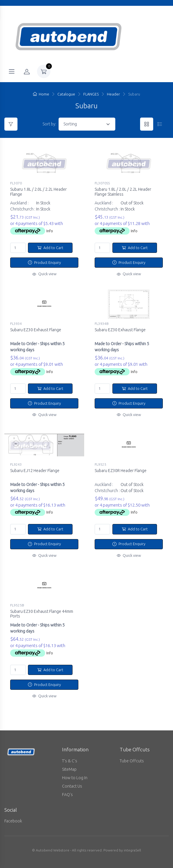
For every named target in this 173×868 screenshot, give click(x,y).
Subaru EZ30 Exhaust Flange (36, 330)
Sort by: (49, 124)
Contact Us (72, 786)
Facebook (13, 821)
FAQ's (67, 795)
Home (41, 94)
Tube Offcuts (132, 761)
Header (113, 94)
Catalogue (66, 94)
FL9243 (16, 464)
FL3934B (102, 324)
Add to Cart (50, 248)
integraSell (132, 850)
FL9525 (100, 464)
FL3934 (16, 324)
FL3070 (16, 183)
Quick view (44, 274)
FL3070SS (102, 183)
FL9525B (17, 605)
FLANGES (91, 94)
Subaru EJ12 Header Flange (35, 471)
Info (50, 231)
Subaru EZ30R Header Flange (121, 471)
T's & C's (70, 761)
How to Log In (75, 778)
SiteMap (69, 769)
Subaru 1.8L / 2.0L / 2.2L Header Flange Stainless (123, 192)
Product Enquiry (44, 262)
